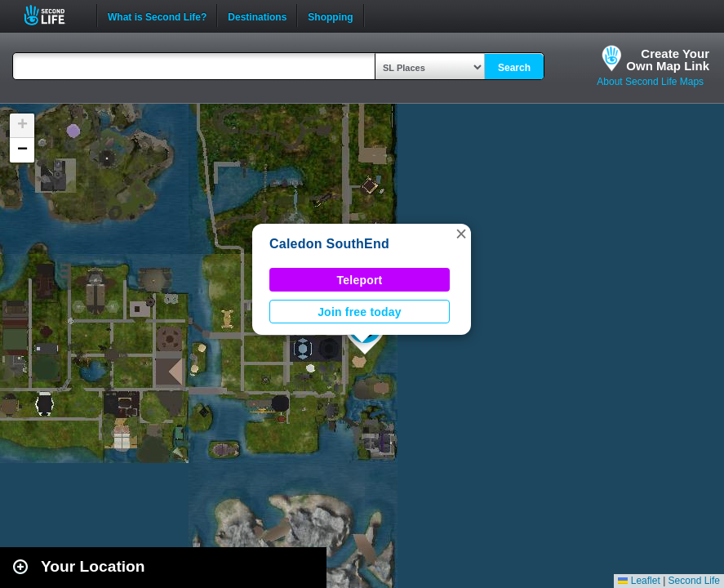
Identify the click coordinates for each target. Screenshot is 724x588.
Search (514, 68)
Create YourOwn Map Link (668, 60)
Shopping (330, 16)
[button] (461, 234)
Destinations (257, 16)
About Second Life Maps (650, 82)
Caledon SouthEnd (329, 244)
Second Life (53, 15)
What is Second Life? (157, 16)
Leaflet (639, 581)
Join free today (360, 312)
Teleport (360, 280)
